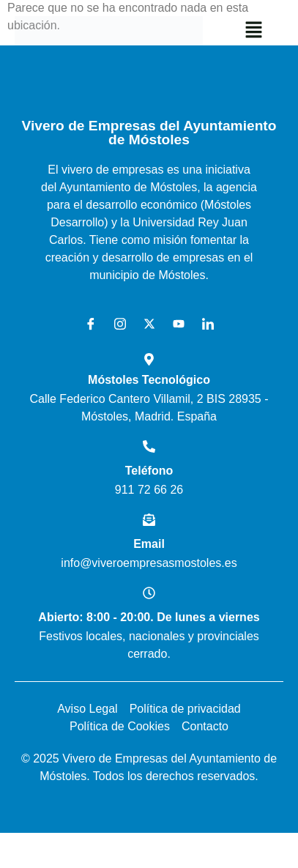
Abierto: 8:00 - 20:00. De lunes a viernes (149, 617)
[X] (144, 324)
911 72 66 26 (149, 490)
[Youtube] (174, 324)
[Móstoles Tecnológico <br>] (149, 359)
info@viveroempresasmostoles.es (149, 563)
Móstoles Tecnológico (149, 380)
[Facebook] (86, 324)
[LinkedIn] (203, 324)
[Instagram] (115, 324)
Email (149, 544)
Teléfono (149, 471)
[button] (254, 31)
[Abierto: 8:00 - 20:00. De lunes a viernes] (149, 593)
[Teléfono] (149, 446)
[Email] (149, 520)
